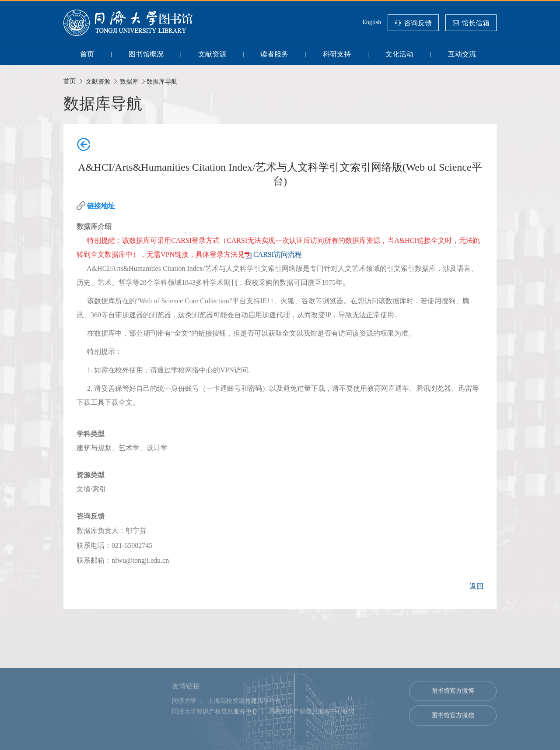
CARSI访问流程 (278, 254)
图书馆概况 (146, 54)
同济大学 (184, 720)
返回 (476, 586)
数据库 (129, 81)
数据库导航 (162, 81)
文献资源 (212, 54)
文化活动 (399, 54)
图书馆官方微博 (453, 710)
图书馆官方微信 (453, 735)
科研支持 (337, 54)
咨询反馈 (418, 23)
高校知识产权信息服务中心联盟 (312, 731)
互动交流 (462, 54)
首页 (87, 54)
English (372, 22)
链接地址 (101, 206)
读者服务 (274, 54)
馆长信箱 (476, 23)
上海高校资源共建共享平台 (245, 720)
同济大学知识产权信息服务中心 (215, 731)
